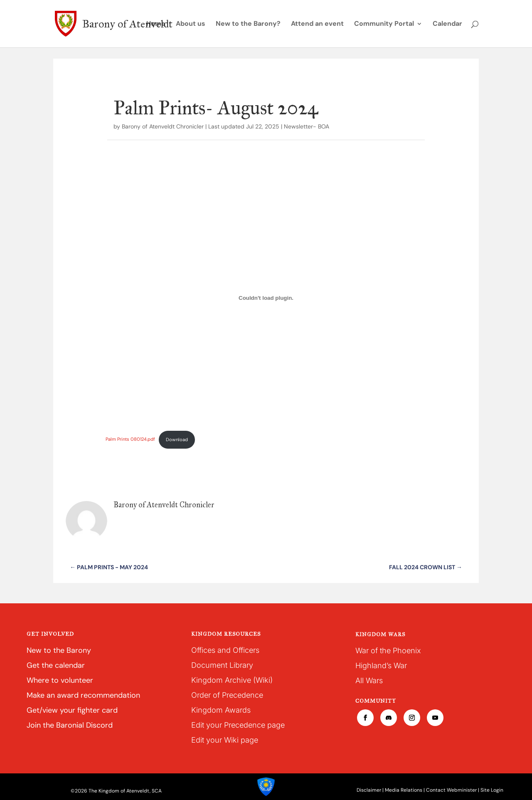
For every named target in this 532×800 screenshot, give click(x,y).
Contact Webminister (451, 790)
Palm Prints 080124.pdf (130, 440)
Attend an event (317, 24)
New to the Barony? (248, 24)
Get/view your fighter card (72, 710)
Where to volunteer (60, 680)
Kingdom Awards (221, 710)
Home (156, 24)
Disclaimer (369, 790)
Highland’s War (381, 665)
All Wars (369, 680)
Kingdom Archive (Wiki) (232, 680)
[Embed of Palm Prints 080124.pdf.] (266, 298)
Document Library (222, 665)
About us (191, 24)
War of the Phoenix (388, 651)
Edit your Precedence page (238, 725)
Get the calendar (56, 665)
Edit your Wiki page (225, 740)
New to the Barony (59, 650)
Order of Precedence (227, 695)
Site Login (492, 790)
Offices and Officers (225, 650)
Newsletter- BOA (307, 126)
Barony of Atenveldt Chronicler (163, 126)
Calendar (447, 24)
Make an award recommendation (83, 695)
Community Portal (384, 24)
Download (177, 440)
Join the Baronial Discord (70, 725)
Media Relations (404, 790)
